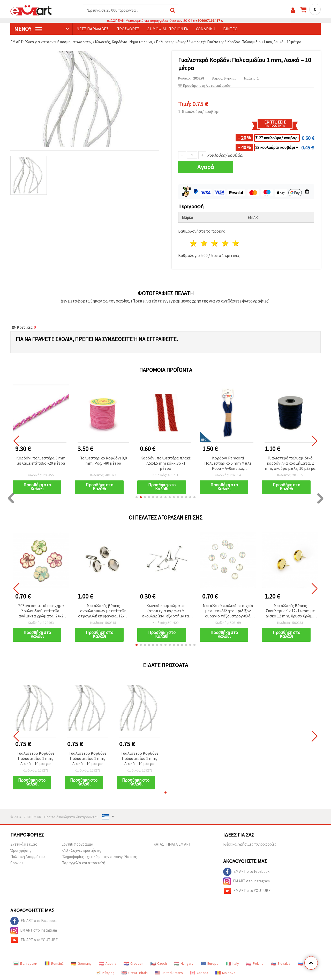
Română (54, 963)
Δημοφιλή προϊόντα (168, 29)
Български (25, 963)
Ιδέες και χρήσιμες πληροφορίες (250, 844)
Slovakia (281, 963)
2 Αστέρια (204, 243)
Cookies (17, 863)
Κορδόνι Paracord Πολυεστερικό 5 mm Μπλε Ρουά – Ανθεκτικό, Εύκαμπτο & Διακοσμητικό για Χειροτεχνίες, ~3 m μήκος (228, 463)
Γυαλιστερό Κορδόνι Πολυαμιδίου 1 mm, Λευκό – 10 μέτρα (36, 758)
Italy (232, 963)
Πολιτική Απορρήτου (28, 857)
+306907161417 (208, 21)
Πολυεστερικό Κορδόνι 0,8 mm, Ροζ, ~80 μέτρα (103, 460)
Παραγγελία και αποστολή (83, 863)
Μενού (28, 29)
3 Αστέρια (215, 243)
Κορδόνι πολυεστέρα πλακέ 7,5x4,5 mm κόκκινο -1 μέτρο (165, 463)
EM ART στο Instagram (246, 881)
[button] (137, 497)
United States (169, 973)
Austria (108, 963)
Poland (255, 963)
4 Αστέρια (225, 243)
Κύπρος (105, 973)
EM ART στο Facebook (246, 872)
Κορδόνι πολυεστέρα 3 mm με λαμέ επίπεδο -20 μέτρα (41, 460)
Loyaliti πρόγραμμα (77, 844)
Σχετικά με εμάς (24, 844)
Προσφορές (128, 29)
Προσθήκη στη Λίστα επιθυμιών (204, 86)
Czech (159, 963)
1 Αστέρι (194, 243)
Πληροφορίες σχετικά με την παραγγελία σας (99, 857)
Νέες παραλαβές (93, 29)
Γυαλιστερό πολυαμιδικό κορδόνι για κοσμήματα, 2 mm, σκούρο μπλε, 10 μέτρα (290, 463)
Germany (81, 963)
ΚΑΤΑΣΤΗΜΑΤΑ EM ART (172, 844)
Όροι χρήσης (21, 850)
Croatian (133, 963)
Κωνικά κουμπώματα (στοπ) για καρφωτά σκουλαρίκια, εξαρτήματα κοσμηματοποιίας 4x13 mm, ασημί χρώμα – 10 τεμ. (166, 611)
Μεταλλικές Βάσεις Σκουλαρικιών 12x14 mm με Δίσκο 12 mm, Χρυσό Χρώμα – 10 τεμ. (290, 611)
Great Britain (135, 973)
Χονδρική (206, 29)
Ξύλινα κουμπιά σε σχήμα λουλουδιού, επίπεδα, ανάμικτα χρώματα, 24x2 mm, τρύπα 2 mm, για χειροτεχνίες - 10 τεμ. (41, 611)
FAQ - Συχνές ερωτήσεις (81, 850)
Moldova (225, 973)
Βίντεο (230, 29)
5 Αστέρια (236, 243)
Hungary (184, 963)
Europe (210, 963)
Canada (199, 973)
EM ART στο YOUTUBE (247, 891)
